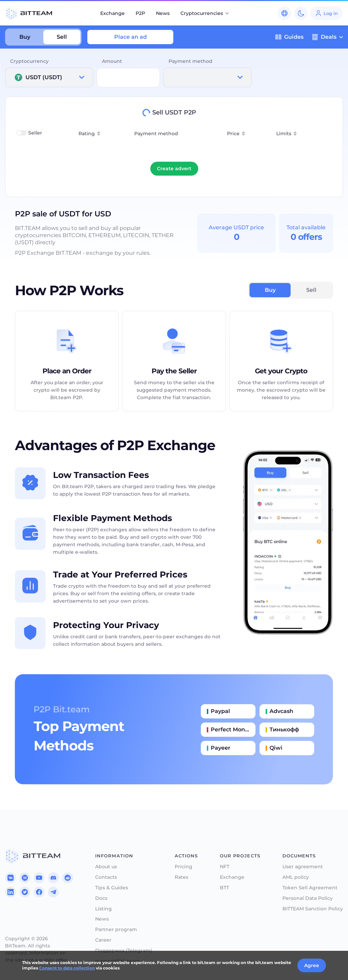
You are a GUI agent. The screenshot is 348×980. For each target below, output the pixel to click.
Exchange (112, 13)
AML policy (296, 877)
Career (103, 940)
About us (106, 867)
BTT (224, 888)
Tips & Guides (112, 888)
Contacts (106, 877)
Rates (181, 877)
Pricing (184, 867)
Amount (112, 61)
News (163, 13)
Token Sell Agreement (310, 888)
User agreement (303, 867)
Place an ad (130, 37)
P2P (140, 13)
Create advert (174, 168)
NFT (225, 867)
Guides (289, 37)
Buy (25, 37)
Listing (103, 909)
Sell (62, 37)
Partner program (116, 930)
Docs (101, 898)
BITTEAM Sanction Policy (313, 909)
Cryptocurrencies (205, 13)
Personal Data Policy (308, 898)
